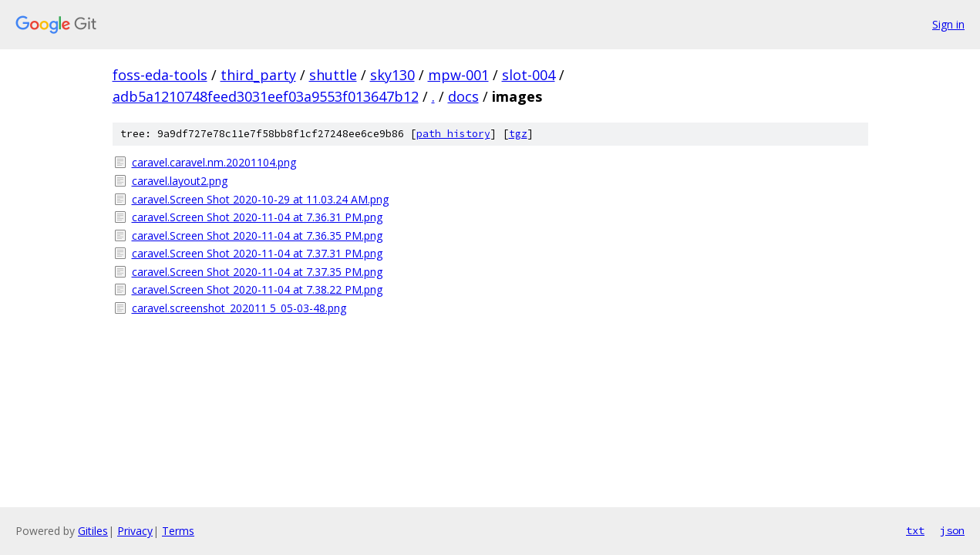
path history (453, 134)
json (952, 530)
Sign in (948, 24)
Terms (178, 531)
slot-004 (529, 75)
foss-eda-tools (160, 75)
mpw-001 (458, 75)
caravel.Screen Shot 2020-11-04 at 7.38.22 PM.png (257, 289)
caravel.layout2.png (180, 181)
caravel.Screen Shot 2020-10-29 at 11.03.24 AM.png (260, 199)
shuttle (333, 75)
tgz (518, 134)
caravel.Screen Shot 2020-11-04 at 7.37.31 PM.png (257, 253)
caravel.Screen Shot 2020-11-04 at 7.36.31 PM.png (257, 217)
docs (463, 96)
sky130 (392, 75)
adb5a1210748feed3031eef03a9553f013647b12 (266, 96)
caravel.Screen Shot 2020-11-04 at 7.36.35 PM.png (257, 235)
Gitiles (93, 531)
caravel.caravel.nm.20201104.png (214, 162)
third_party (258, 75)
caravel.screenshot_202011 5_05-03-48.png (239, 308)
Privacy (135, 531)
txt (915, 530)
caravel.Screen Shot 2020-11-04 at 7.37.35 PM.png (257, 272)
